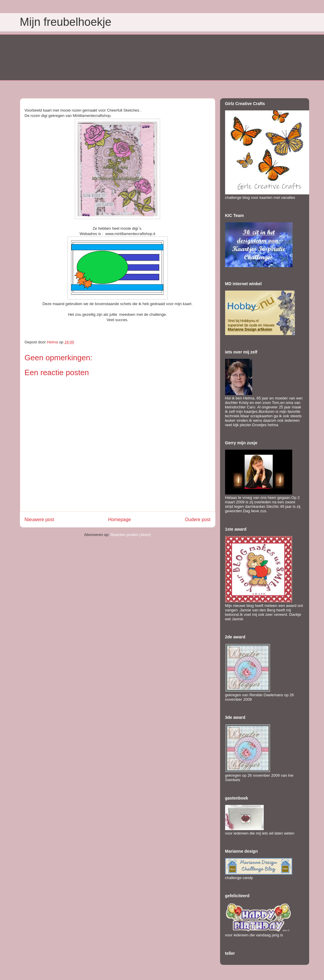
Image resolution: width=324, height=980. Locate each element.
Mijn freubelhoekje (66, 22)
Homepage (119, 520)
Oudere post (198, 520)
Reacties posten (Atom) (131, 535)
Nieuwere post (39, 520)
